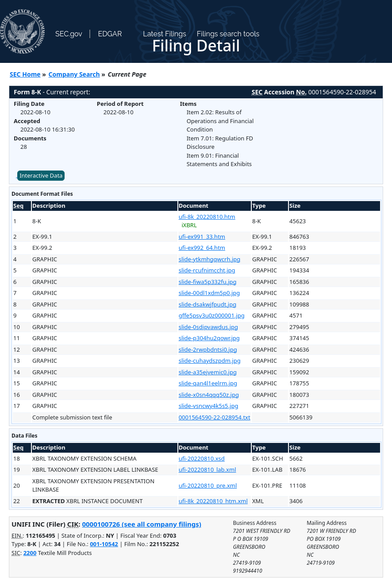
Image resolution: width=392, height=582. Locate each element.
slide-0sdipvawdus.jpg (208, 327)
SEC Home (25, 74)
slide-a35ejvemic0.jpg (208, 372)
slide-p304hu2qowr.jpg (209, 338)
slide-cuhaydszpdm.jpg (210, 361)
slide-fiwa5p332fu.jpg (208, 282)
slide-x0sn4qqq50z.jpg (209, 395)
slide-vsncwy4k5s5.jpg (209, 406)
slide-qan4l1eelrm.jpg (208, 383)
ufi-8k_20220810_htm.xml (213, 501)
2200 (30, 553)
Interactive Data (41, 175)
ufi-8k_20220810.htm (207, 217)
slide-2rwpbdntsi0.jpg (208, 349)
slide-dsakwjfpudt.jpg (208, 304)
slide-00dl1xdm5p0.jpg (209, 293)
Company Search (74, 74)
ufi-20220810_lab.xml (208, 469)
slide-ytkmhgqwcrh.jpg (210, 259)
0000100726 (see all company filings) (141, 524)
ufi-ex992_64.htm (202, 248)
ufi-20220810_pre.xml (208, 485)
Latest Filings (164, 34)
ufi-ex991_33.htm (202, 237)
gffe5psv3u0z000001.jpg (212, 315)
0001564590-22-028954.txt (215, 417)
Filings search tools (228, 34)
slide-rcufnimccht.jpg (207, 270)
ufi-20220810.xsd (202, 458)
